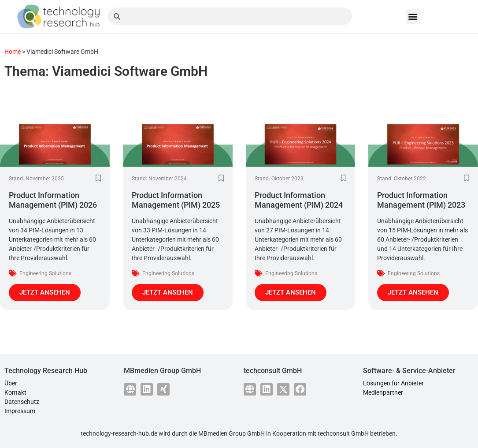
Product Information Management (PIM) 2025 (176, 200)
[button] (413, 17)
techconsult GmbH (343, 433)
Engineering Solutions (45, 273)
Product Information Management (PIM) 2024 (299, 200)
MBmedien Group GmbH (232, 433)
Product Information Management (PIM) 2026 (53, 200)
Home (13, 52)
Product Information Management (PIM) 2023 (421, 200)
